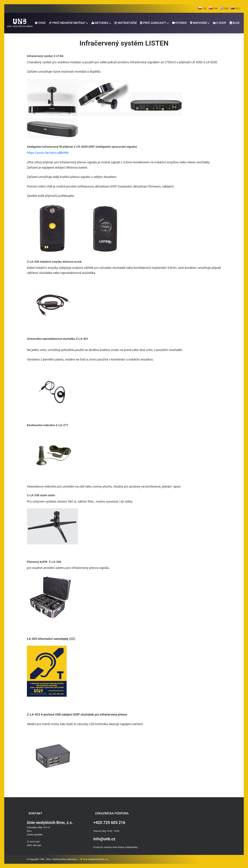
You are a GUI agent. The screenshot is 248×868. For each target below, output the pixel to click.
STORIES (180, 23)
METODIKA (100, 23)
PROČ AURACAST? (153, 23)
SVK (215, 8)
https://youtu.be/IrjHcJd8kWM (48, 153)
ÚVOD (40, 23)
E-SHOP (219, 23)
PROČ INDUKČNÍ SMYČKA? (67, 23)
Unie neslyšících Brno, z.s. (96, 859)
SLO (238, 8)
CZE (205, 8)
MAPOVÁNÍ (198, 23)
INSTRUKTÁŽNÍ (125, 23)
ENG (227, 8)
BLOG (235, 23)
